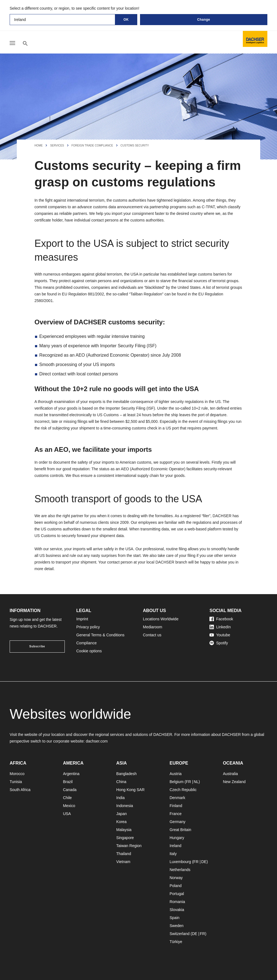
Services (57, 145)
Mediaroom (153, 627)
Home (39, 145)
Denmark (177, 798)
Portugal (177, 894)
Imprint (82, 619)
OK (126, 20)
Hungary (177, 838)
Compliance (87, 643)
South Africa (20, 790)
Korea (121, 822)
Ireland (175, 846)
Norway (176, 878)
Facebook (221, 619)
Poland (176, 886)
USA (67, 814)
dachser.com (97, 741)
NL (196, 782)
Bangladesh (127, 774)
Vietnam (123, 862)
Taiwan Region (129, 846)
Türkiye (176, 942)
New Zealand (234, 782)
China (121, 782)
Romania (177, 902)
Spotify (219, 643)
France (176, 814)
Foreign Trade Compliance (92, 145)
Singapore (125, 838)
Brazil (68, 782)
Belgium (177, 782)
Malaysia (124, 830)
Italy (173, 854)
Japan (122, 814)
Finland (176, 806)
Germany (178, 822)
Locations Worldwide (161, 619)
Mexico (69, 806)
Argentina (71, 774)
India (120, 798)
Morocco (17, 774)
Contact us (152, 635)
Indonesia (125, 806)
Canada (70, 790)
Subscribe (37, 646)
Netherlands (180, 870)
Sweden (177, 926)
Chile (67, 798)
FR (188, 782)
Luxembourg (180, 862)
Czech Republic (183, 790)
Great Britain (180, 830)
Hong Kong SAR (131, 790)
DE (204, 862)
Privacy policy (88, 627)
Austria (176, 774)
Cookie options (89, 651)
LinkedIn (220, 627)
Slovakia (177, 910)
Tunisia (16, 782)
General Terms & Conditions (100, 635)
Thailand (124, 854)
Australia (230, 774)
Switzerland (179, 934)
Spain (174, 918)
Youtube (220, 635)
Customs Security (135, 145)
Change (204, 20)
